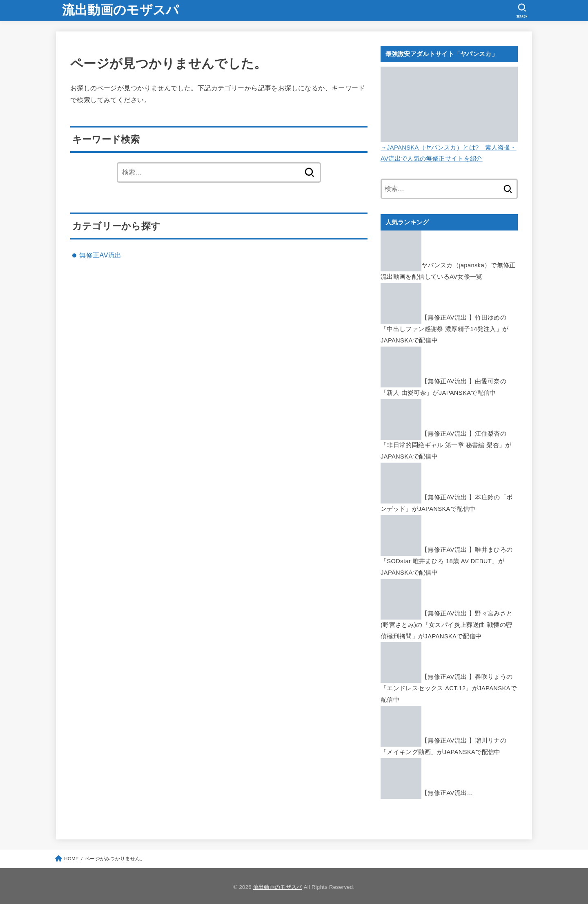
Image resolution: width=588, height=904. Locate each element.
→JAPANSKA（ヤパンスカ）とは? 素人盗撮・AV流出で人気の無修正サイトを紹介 (449, 148)
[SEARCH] (522, 11)
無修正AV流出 (100, 255)
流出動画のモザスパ (121, 10)
